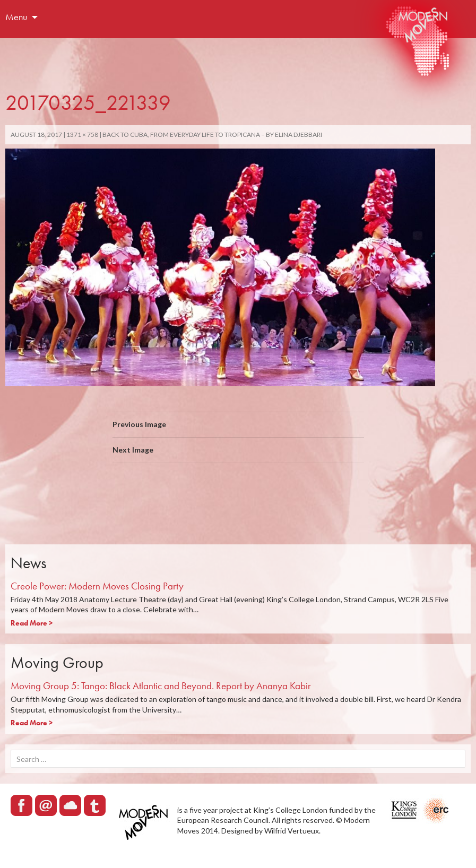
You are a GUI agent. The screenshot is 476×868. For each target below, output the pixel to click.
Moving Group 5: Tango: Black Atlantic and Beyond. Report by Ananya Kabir (161, 686)
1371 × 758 (82, 134)
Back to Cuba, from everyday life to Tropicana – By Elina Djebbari (212, 134)
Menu (16, 17)
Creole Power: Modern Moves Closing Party (97, 586)
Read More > (32, 623)
